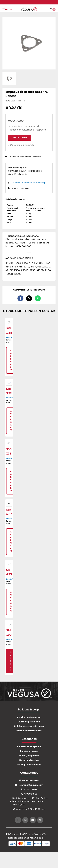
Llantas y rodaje (29, 751)
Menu (7, 9)
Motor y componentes (29, 764)
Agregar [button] (11, 360)
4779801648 (29, 794)
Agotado (11, 661)
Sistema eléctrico (29, 760)
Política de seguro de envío (29, 726)
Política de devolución (29, 717)
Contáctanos (19, 138)
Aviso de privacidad (29, 722)
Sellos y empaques (29, 756)
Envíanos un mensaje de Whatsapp (29, 183)
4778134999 (29, 789)
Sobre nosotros (29, 780)
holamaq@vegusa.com (29, 785)
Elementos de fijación (29, 747)
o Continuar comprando (21, 145)
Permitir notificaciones (29, 731)
